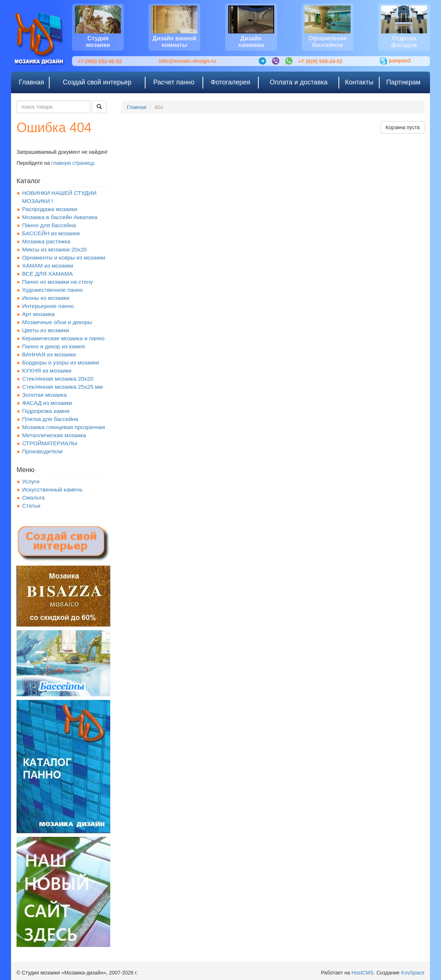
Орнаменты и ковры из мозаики (64, 257)
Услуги (31, 481)
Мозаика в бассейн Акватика (60, 217)
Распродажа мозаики (50, 209)
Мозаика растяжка (46, 241)
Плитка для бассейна (50, 419)
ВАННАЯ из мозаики (49, 354)
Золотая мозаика (44, 395)
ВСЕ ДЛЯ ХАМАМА (47, 274)
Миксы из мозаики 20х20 (54, 249)
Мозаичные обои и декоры (57, 322)
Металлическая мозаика (54, 435)
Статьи (31, 506)
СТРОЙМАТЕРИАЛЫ (50, 443)
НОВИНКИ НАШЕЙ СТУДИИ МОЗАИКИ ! (59, 197)
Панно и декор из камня (53, 346)
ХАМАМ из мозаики (48, 266)
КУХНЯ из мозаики (47, 371)
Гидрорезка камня (46, 411)
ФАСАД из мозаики (47, 403)
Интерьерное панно (48, 306)
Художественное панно (53, 290)
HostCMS (362, 973)
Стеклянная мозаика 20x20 (58, 379)
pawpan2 (395, 61)
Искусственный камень (52, 489)
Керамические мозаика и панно (63, 338)
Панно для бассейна (49, 225)
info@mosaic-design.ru (187, 61)
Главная (137, 107)
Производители (42, 451)
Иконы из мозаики (46, 298)
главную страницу (73, 163)
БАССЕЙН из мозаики (51, 233)
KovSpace (413, 973)
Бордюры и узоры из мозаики (61, 362)
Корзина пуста (403, 127)
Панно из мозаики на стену (58, 282)
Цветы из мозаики (46, 330)
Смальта (33, 498)
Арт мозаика (38, 314)
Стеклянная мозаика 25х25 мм (62, 387)
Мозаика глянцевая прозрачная (64, 427)
